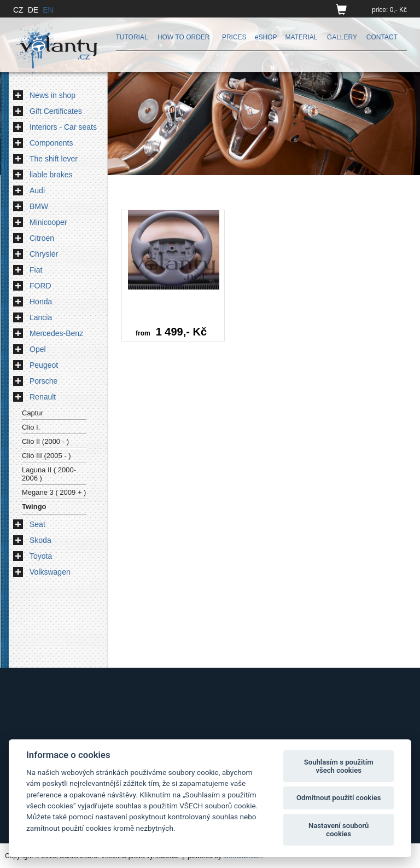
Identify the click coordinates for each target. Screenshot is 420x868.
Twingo (34, 507)
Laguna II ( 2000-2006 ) (49, 474)
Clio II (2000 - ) (45, 441)
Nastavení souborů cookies (339, 830)
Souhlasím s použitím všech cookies (339, 766)
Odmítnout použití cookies (339, 798)
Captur (33, 413)
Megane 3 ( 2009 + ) (54, 492)
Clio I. (31, 427)
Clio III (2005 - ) (46, 456)
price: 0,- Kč (389, 10)
